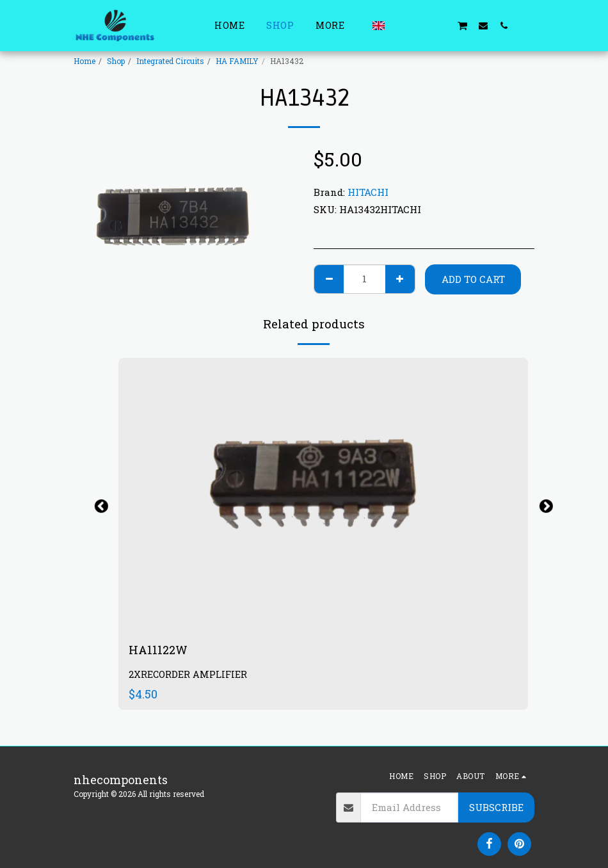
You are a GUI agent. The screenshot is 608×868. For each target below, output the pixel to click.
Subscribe (496, 807)
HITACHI (368, 192)
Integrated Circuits (170, 61)
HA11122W (158, 650)
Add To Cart (473, 279)
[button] (401, 25)
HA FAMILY (237, 61)
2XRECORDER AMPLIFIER (188, 674)
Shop (116, 61)
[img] (323, 494)
